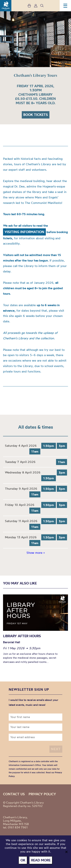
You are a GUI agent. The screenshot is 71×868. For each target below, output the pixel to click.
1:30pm (49, 446)
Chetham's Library (6, 6)
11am (35, 451)
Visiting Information (24, 232)
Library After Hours (22, 636)
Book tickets (36, 115)
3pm (62, 446)
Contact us (14, 794)
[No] (66, 852)
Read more (41, 860)
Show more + (36, 553)
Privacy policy (42, 794)
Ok (23, 860)
